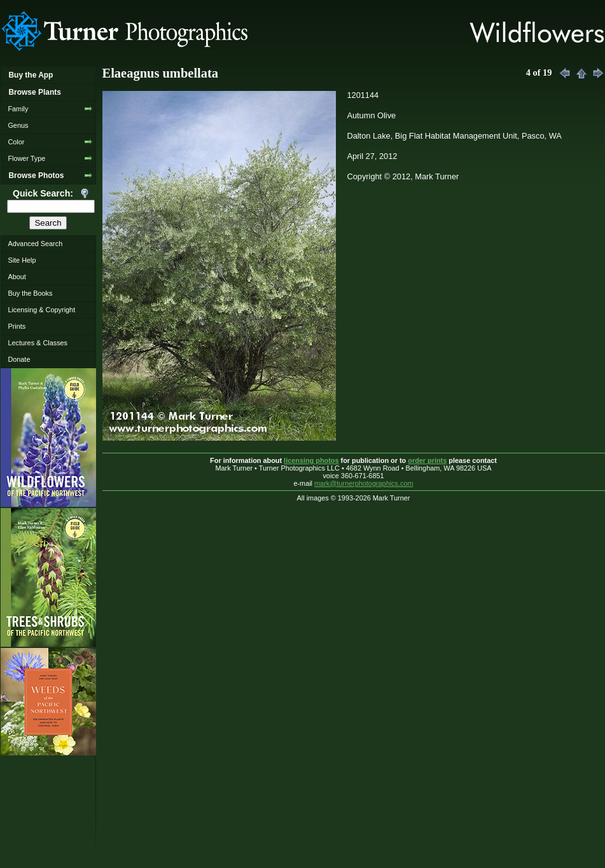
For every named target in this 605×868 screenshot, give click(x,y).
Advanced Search (35, 244)
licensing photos (311, 460)
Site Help (22, 260)
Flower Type (26, 158)
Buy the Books (30, 293)
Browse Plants (34, 92)
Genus (18, 125)
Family (18, 109)
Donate (19, 359)
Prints (17, 326)
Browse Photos (36, 176)
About (17, 277)
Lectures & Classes (38, 343)
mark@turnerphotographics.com (364, 483)
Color (16, 142)
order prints (427, 460)
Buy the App (31, 75)
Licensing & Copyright (41, 310)
